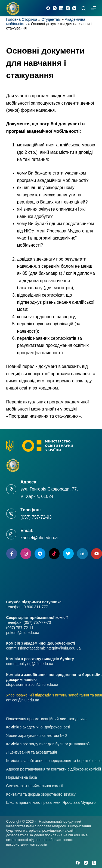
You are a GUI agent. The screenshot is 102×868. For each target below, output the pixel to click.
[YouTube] (74, 8)
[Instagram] (55, 8)
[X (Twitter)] (68, 8)
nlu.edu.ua (77, 835)
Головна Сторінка (22, 19)
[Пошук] (84, 8)
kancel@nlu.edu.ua (39, 538)
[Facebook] (48, 8)
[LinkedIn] (61, 8)
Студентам (51, 19)
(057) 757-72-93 (36, 517)
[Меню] (94, 8)
